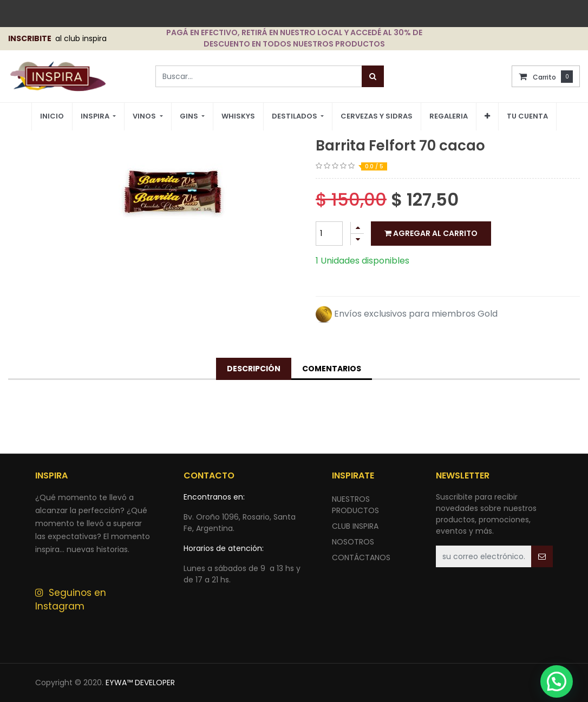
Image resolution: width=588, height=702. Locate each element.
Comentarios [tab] (332, 369)
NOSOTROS (353, 542)
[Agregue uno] (357, 228)
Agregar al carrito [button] (431, 233)
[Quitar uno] (357, 240)
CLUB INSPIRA (355, 526)
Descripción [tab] (254, 369)
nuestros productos (355, 505)
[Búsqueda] (373, 76)
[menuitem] (52, 117)
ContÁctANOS (361, 557)
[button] (487, 116)
